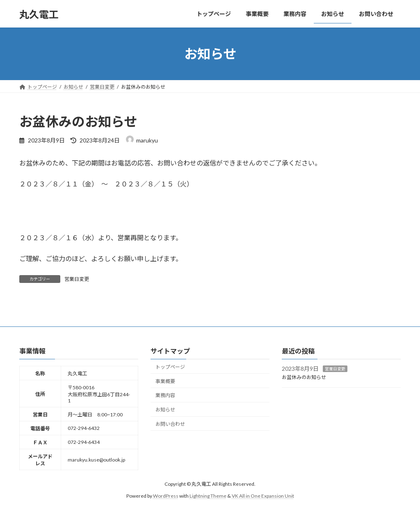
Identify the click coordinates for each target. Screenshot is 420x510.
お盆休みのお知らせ (304, 377)
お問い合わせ (170, 424)
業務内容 (165, 395)
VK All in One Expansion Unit (263, 495)
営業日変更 (77, 279)
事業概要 (165, 381)
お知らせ (165, 410)
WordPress (166, 495)
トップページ (170, 366)
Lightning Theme (208, 495)
